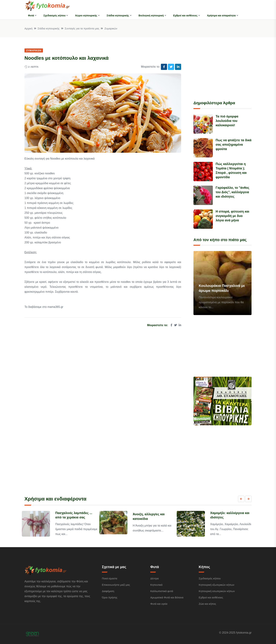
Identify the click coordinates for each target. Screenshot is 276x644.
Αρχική (29, 28)
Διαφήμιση (108, 591)
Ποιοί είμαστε (110, 578)
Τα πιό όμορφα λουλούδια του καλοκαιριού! (227, 121)
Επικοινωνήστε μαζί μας (116, 585)
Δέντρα (154, 578)
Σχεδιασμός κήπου (54, 15)
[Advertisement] (222, 70)
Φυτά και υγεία (159, 604)
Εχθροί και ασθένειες (185, 15)
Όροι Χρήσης (110, 597)
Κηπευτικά (156, 585)
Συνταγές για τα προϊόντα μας (82, 28)
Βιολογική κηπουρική (151, 15)
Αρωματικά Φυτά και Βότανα (167, 597)
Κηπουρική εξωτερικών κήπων (217, 585)
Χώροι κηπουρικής (86, 15)
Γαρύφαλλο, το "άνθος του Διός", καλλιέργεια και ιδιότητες (232, 192)
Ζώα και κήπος (207, 604)
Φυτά (31, 15)
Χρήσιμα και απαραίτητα (221, 15)
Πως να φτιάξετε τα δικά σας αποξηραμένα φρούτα (233, 145)
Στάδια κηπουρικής (118, 15)
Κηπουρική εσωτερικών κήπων (217, 591)
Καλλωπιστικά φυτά (162, 591)
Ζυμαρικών (111, 28)
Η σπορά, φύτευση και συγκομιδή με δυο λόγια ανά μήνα (232, 216)
